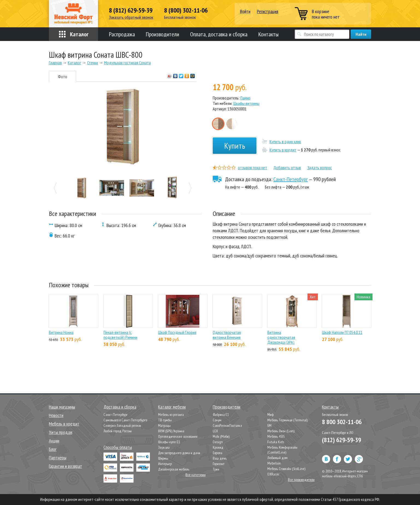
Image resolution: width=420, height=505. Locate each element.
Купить (235, 146)
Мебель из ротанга (171, 415)
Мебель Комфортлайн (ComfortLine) (282, 450)
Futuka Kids (276, 442)
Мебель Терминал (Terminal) (287, 420)
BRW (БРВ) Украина (171, 431)
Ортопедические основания (178, 436)
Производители (162, 34)
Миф (270, 415)
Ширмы (163, 458)
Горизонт (219, 464)
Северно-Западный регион (122, 425)
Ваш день (220, 458)
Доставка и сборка (120, 407)
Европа (218, 453)
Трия (216, 469)
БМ (269, 425)
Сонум (217, 420)
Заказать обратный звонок (131, 17)
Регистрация (268, 11)
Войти (245, 12)
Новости (56, 415)
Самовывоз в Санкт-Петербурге (125, 420)
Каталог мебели (172, 407)
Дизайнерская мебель (174, 469)
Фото (63, 77)
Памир (245, 98)
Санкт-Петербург (291, 179)
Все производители (301, 480)
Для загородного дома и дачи (179, 453)
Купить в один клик (285, 142)
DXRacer (273, 474)
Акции (54, 441)
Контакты (268, 34)
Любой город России (118, 431)
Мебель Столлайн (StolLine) (286, 469)
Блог (53, 449)
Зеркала (164, 447)
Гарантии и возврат (66, 466)
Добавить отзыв (287, 168)
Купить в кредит (283, 150)
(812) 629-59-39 (341, 440)
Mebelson (274, 463)
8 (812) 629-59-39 (131, 10)
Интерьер (165, 464)
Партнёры (58, 458)
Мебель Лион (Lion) (281, 431)
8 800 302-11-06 (342, 422)
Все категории (196, 475)
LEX (215, 431)
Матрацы (164, 425)
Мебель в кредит (64, 424)
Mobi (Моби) (221, 436)
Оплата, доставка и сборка (219, 34)
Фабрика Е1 (221, 415)
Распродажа (122, 34)
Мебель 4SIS (276, 436)
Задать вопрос (320, 168)
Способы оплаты (118, 447)
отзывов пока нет (252, 168)
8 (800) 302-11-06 (186, 10)
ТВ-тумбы (165, 420)
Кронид (218, 447)
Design (218, 442)
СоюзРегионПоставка (227, 425)
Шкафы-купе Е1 (169, 442)
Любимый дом (277, 458)
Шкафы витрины (246, 103)
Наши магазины (62, 407)
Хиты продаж (61, 432)
